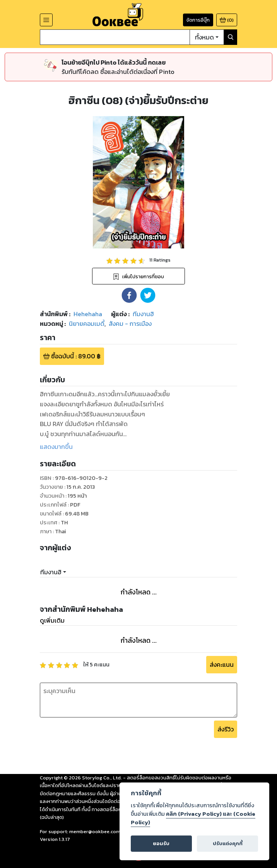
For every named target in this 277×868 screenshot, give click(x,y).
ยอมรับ (161, 843)
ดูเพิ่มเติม (52, 620)
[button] (129, 295)
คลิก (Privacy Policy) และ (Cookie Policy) (193, 818)
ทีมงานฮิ (51, 572)
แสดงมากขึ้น (56, 447)
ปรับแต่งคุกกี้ (228, 843)
